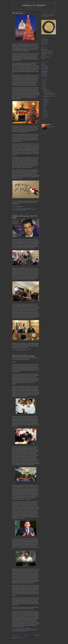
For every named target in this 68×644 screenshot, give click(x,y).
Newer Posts (15, 635)
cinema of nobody (45, 39)
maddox (26, 209)
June (45, 108)
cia (25, 629)
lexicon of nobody (45, 44)
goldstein (37, 629)
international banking (19, 630)
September (46, 103)
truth (17, 631)
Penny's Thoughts (45, 69)
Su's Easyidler (44, 70)
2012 (44, 82)
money (31, 630)
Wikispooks (43, 58)
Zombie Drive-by (44, 76)
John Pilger (43, 55)
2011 (44, 83)
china (22, 629)
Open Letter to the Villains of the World (23, 356)
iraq (28, 630)
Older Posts (37, 635)
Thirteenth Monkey (45, 72)
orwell (34, 630)
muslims (30, 209)
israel (22, 209)
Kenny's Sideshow (45, 67)
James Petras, (32, 47)
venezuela (21, 631)
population (15, 210)
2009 (44, 87)
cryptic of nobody (45, 41)
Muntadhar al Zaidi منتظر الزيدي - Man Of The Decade (25, 217)
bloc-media (18, 629)
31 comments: (28, 208)
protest (24, 350)
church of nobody (34, 5)
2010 (44, 85)
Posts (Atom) (20, 638)
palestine (34, 209)
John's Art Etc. (44, 66)
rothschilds (20, 210)
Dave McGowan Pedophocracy (47, 51)
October (45, 101)
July (45, 106)
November (46, 100)
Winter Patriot (44, 75)
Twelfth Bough (44, 73)
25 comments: (28, 628)
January (45, 117)
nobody (51, 124)
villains (25, 631)
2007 (44, 119)
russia (14, 631)
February (46, 115)
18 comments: (28, 349)
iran (26, 630)
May (45, 110)
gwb (16, 350)
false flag (18, 209)
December (46, 90)
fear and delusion (30, 629)
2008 (44, 88)
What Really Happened (46, 57)
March (45, 113)
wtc (25, 210)
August (45, 105)
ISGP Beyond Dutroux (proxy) (47, 54)
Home (26, 635)
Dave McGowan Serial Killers (47, 52)
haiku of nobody (44, 42)
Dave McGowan (44, 49)
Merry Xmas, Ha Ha (18, 13)
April (45, 112)
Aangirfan (43, 64)
